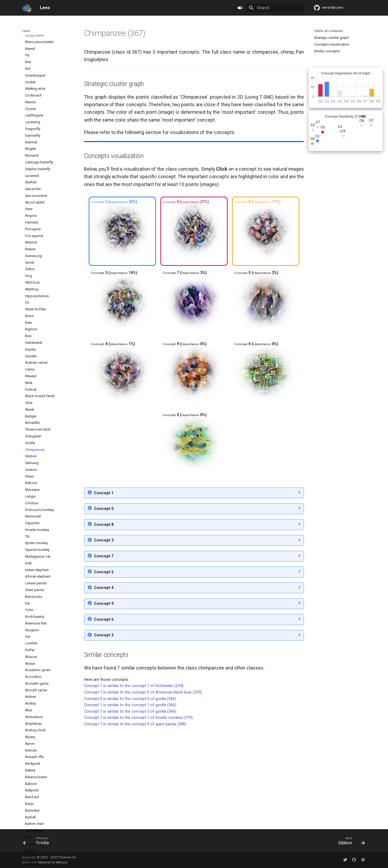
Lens (26, 31)
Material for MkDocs (53, 862)
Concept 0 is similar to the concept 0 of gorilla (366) (130, 795)
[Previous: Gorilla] (38, 842)
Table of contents (328, 31)
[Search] (275, 8)
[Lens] (27, 8)
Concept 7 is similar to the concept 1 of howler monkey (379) (138, 814)
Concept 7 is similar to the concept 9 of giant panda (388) (135, 820)
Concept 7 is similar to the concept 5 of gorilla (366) (130, 807)
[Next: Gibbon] (350, 842)
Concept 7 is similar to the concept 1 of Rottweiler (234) (134, 782)
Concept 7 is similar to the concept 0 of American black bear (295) (143, 788)
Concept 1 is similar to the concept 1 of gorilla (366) (130, 801)
